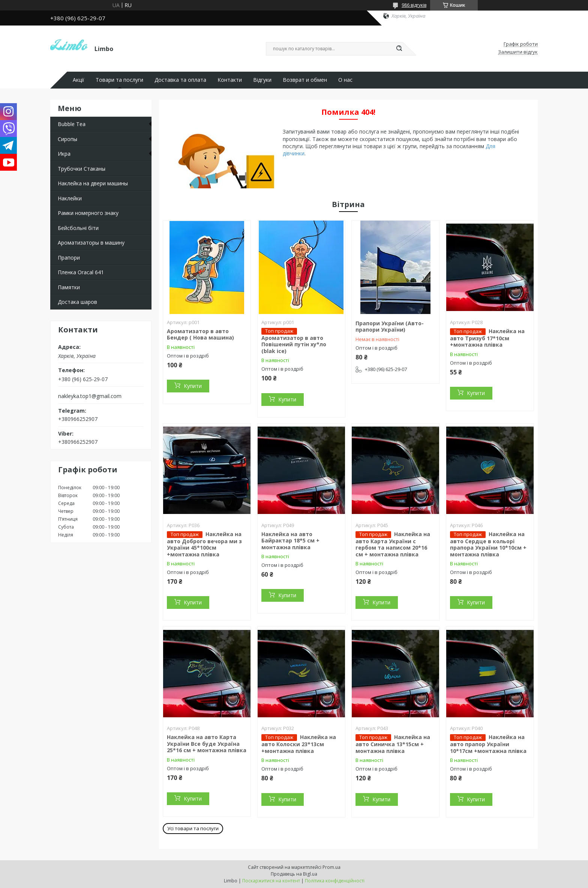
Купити (193, 386)
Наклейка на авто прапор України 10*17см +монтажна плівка (488, 744)
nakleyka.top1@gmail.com (90, 396)
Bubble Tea (72, 124)
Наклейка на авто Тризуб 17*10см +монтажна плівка (487, 338)
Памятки (69, 287)
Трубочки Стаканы (82, 169)
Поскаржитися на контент (271, 881)
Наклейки (70, 198)
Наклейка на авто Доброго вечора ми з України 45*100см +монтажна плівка (204, 544)
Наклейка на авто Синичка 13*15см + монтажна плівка (393, 744)
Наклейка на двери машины (93, 183)
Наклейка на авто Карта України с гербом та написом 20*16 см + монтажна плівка (393, 544)
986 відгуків (414, 5)
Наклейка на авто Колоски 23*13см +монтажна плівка (299, 744)
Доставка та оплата (180, 80)
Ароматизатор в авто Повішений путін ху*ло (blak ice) (294, 344)
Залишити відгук (518, 52)
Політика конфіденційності (335, 881)
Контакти (230, 80)
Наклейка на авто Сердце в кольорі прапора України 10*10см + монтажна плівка (488, 544)
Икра (64, 154)
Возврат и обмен (305, 80)
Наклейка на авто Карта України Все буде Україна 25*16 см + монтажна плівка (207, 744)
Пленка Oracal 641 (81, 272)
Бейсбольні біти (78, 228)
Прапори (69, 258)
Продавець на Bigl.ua (294, 874)
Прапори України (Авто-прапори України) (390, 327)
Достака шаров (77, 302)
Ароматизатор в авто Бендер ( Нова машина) (200, 334)
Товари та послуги (119, 80)
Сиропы (67, 139)
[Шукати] (399, 49)
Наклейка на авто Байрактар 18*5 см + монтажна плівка (290, 541)
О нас (345, 80)
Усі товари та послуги (193, 828)
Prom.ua (331, 867)
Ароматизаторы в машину (91, 243)
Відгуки (262, 80)
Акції (79, 80)
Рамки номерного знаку (88, 213)
